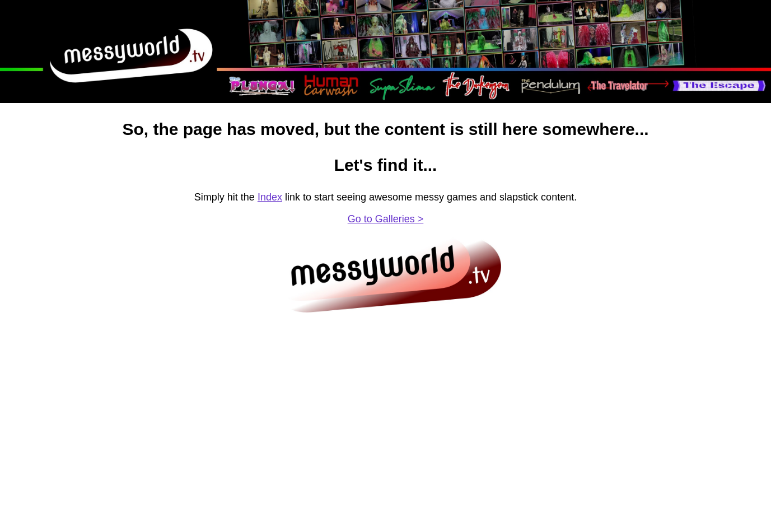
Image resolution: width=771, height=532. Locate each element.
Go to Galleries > (386, 219)
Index (270, 197)
